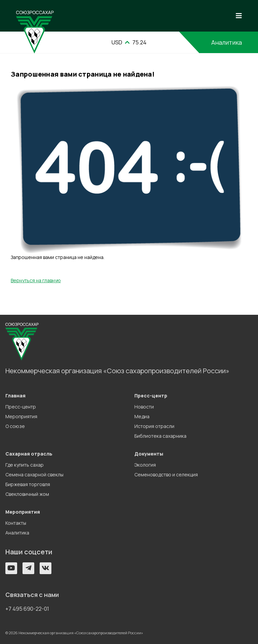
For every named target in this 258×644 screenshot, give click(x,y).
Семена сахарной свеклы (34, 475)
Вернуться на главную (36, 280)
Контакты (16, 523)
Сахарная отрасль (29, 454)
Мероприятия (21, 416)
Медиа (142, 416)
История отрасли (154, 426)
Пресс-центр (21, 407)
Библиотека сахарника (160, 436)
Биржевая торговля (28, 484)
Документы (149, 454)
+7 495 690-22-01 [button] (27, 609)
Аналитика (227, 42)
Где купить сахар (25, 465)
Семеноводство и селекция (166, 475)
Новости (144, 407)
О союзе (15, 426)
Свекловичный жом (27, 494)
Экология (145, 465)
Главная (15, 396)
